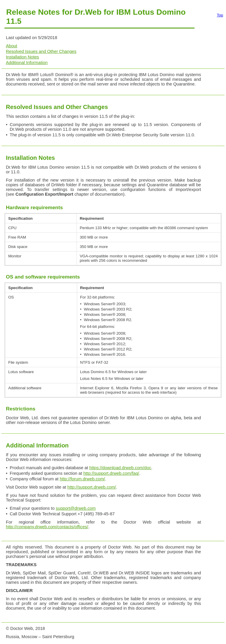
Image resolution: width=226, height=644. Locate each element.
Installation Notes (22, 57)
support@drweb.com (75, 508)
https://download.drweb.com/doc (120, 468)
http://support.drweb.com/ (92, 487)
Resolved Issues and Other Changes (41, 51)
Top (220, 15)
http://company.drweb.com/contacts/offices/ (47, 527)
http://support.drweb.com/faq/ (111, 473)
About (11, 46)
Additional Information (27, 63)
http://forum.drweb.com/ (82, 479)
